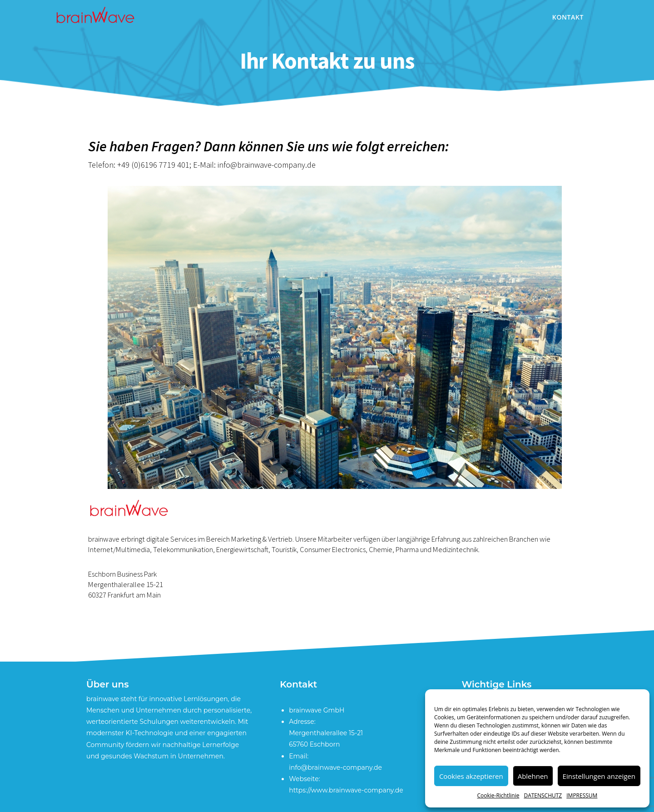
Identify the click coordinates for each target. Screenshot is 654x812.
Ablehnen (533, 776)
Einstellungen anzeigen (599, 776)
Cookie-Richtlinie (498, 795)
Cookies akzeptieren (471, 776)
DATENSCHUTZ (543, 795)
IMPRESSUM (582, 795)
